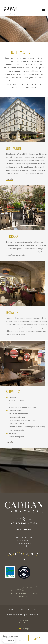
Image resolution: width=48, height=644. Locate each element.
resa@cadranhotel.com (31, 546)
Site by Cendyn (24, 626)
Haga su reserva (24, 529)
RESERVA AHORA (37, 638)
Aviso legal (24, 620)
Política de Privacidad (24, 623)
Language (25, 629)
